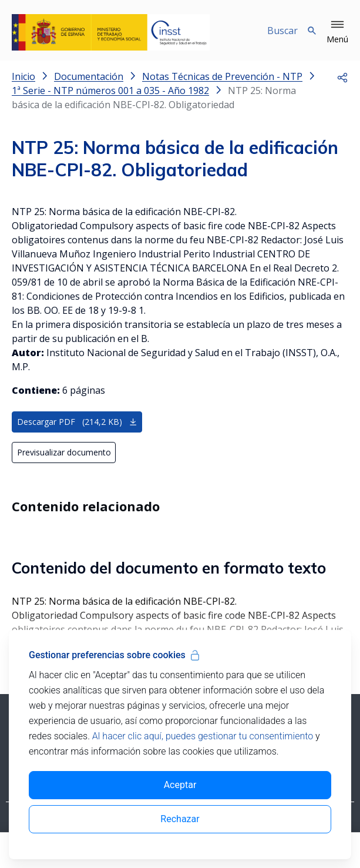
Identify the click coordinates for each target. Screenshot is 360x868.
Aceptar (180, 785)
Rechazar (180, 819)
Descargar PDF (77, 422)
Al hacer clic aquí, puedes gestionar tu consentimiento (203, 736)
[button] (337, 32)
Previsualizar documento (64, 452)
